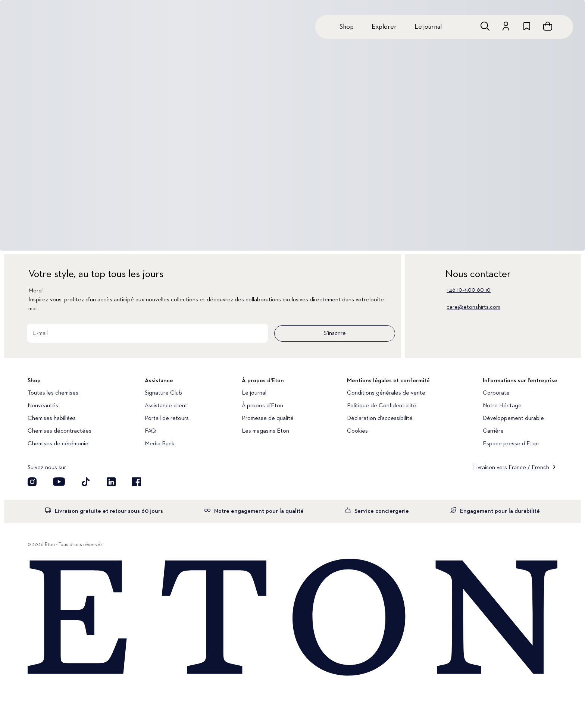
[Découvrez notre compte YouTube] (59, 482)
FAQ (150, 431)
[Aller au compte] (506, 26)
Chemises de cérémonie (58, 444)
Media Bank (159, 444)
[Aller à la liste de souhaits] (527, 26)
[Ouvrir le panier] (548, 26)
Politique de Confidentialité (382, 406)
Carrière (493, 431)
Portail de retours (167, 418)
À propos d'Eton (262, 406)
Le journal (428, 27)
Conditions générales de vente (386, 393)
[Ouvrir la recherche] (485, 26)
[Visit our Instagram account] (32, 482)
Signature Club (163, 393)
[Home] (292, 618)
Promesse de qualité (268, 418)
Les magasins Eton (265, 431)
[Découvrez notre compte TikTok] (86, 482)
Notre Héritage (502, 406)
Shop (346, 27)
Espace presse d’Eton (511, 444)
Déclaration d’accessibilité (380, 418)
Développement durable (513, 418)
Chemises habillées (52, 418)
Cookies (357, 431)
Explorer (384, 27)
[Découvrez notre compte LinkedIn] (111, 482)
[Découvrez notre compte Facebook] (137, 482)
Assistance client (166, 406)
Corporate (496, 393)
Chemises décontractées (60, 431)
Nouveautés (43, 406)
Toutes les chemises (53, 393)
